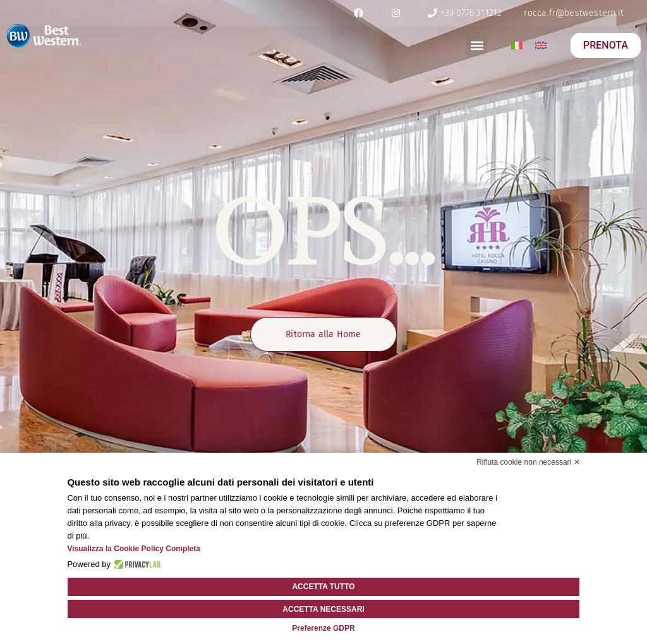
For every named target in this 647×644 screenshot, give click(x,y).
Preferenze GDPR (323, 628)
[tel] (464, 13)
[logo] (44, 35)
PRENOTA (606, 45)
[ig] (396, 13)
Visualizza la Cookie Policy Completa (134, 549)
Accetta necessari (323, 609)
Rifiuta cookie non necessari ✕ (528, 463)
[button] (477, 46)
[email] (574, 13)
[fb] (359, 13)
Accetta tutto (323, 587)
